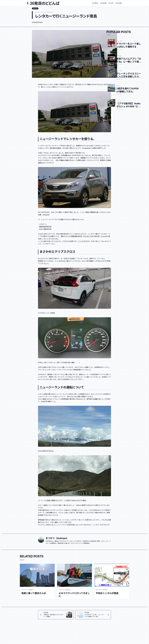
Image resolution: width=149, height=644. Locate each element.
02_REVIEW (103, 3)
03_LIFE (111, 3)
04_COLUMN (119, 3)
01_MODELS (95, 3)
